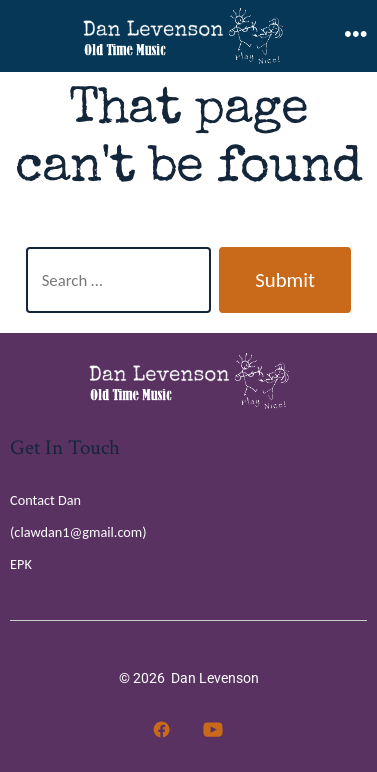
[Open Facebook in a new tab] (161, 729)
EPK (21, 564)
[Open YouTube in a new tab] (213, 729)
